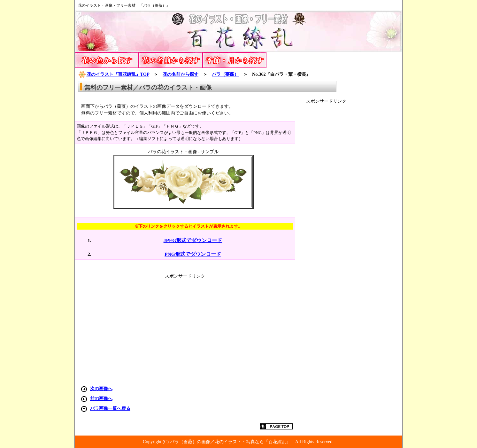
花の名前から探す (181, 74)
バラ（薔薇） (225, 74)
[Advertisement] (354, 200)
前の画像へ (101, 398)
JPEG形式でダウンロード (193, 240)
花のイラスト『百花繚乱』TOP (114, 74)
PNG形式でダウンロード (193, 254)
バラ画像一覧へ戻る (110, 408)
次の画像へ (101, 389)
